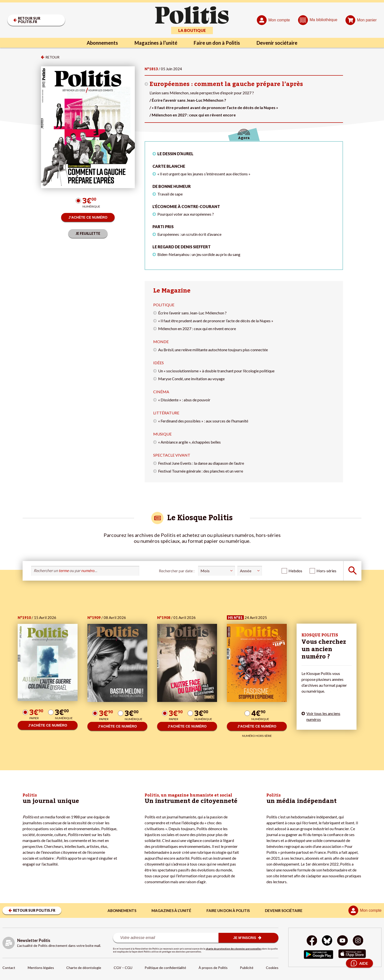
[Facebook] (312, 941)
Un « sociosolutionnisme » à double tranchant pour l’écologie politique (216, 371)
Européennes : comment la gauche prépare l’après (226, 84)
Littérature (166, 413)
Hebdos (295, 571)
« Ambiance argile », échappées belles (189, 442)
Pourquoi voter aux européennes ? (186, 214)
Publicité (247, 968)
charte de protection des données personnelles (234, 949)
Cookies (272, 968)
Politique (164, 305)
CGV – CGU (123, 968)
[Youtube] (343, 941)
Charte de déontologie (84, 968)
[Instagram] (358, 941)
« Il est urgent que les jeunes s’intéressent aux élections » (204, 174)
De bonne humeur (172, 186)
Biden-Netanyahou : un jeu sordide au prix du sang (199, 254)
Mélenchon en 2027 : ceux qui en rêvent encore (197, 329)
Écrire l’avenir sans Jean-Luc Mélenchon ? (192, 313)
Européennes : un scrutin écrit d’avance (189, 234)
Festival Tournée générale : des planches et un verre (201, 471)
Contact (9, 968)
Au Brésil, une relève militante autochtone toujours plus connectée (213, 350)
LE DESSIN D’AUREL (175, 154)
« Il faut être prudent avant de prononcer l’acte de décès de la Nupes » (216, 321)
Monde (161, 342)
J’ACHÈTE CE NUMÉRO (88, 217)
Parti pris (163, 227)
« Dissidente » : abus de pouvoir (184, 400)
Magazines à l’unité (156, 43)
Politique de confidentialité (165, 968)
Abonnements (102, 43)
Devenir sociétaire (277, 43)
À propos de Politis (213, 968)
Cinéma (161, 392)
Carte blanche (169, 166)
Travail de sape (170, 194)
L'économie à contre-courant (186, 206)
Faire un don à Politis (217, 43)
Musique (162, 434)
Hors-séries (326, 571)
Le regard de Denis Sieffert (182, 247)
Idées (158, 363)
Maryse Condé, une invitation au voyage (191, 379)
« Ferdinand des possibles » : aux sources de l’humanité (203, 421)
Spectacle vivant (172, 455)
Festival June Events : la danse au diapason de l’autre (201, 463)
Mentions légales (41, 968)
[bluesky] (327, 941)
